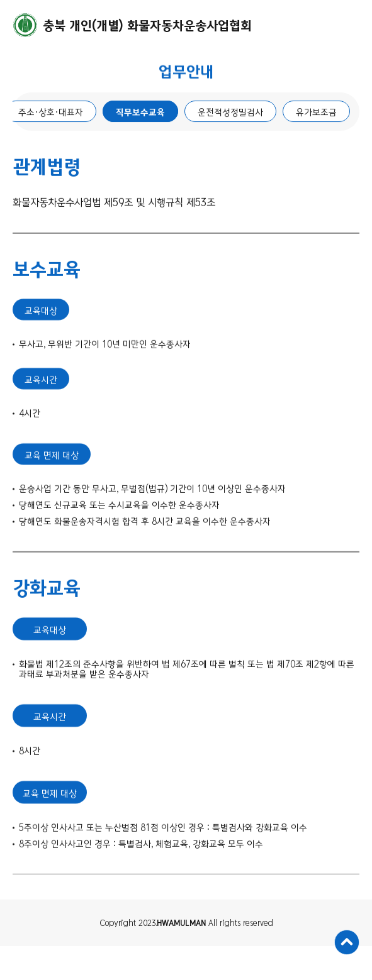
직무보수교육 (140, 113)
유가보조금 (316, 113)
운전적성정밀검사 (230, 113)
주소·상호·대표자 (51, 113)
